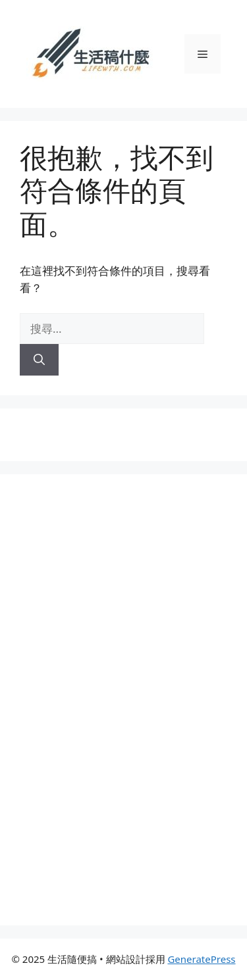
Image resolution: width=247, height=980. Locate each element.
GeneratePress (201, 959)
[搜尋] (39, 360)
